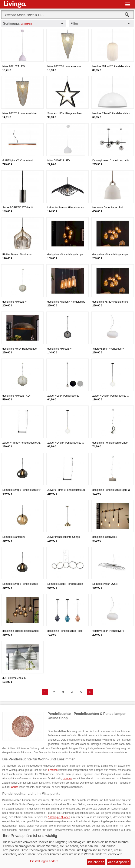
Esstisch (53, 770)
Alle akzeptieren (119, 862)
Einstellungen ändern (44, 861)
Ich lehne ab (96, 862)
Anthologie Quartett (59, 817)
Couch (15, 787)
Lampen (67, 778)
